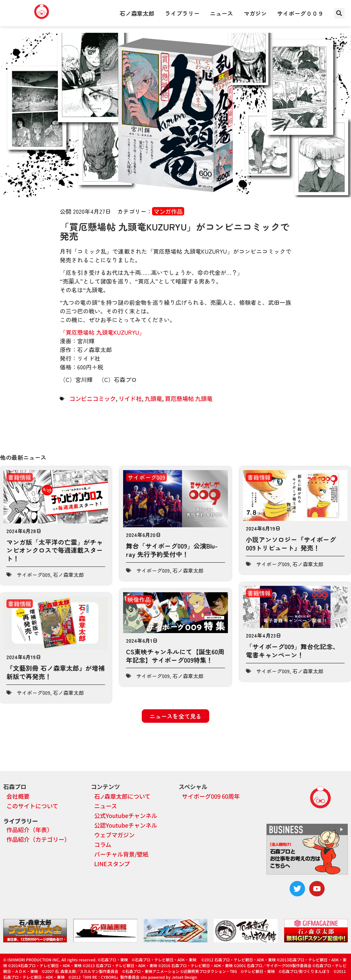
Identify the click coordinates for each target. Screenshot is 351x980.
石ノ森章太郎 (137, 13)
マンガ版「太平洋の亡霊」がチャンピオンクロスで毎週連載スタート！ (55, 550)
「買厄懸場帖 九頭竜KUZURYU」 (102, 332)
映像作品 (139, 599)
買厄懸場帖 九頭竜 (189, 398)
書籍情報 (20, 477)
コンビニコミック (93, 398)
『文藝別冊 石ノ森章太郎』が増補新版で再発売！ (56, 672)
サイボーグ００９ (300, 13)
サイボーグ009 (33, 575)
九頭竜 (153, 398)
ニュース (221, 13)
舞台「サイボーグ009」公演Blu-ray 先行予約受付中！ (172, 550)
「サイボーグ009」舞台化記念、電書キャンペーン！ (292, 651)
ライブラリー (182, 13)
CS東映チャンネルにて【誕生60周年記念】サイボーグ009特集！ (175, 656)
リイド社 (130, 398)
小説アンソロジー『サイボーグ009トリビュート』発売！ (291, 544)
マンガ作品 (168, 211)
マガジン (255, 13)
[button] (339, 13)
